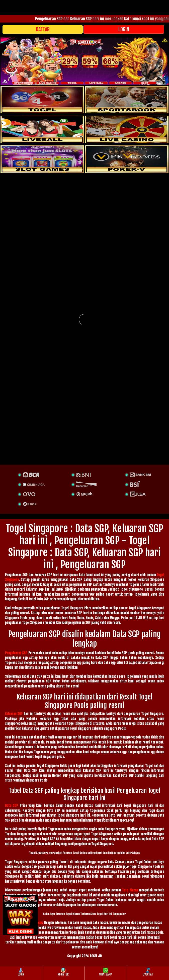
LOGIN (124, 29)
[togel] (42, 100)
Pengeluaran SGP (16, 653)
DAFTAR (43, 29)
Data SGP (12, 806)
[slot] (127, 100)
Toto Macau (130, 890)
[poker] (42, 159)
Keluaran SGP (14, 714)
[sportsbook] (42, 129)
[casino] (127, 129)
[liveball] (127, 159)
